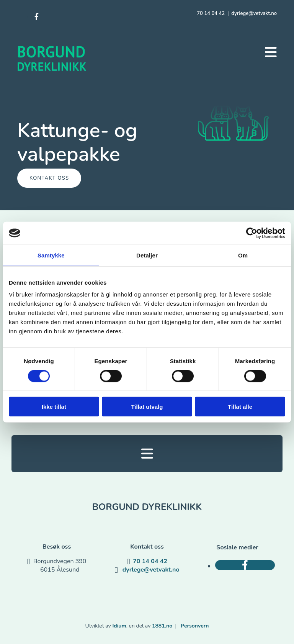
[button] (271, 52)
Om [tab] (243, 255)
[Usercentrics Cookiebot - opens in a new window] (252, 233)
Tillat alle (240, 407)
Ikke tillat (54, 407)
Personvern (195, 626)
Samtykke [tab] (51, 255)
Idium (119, 626)
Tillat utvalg (147, 407)
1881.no (162, 626)
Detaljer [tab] (147, 255)
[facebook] (37, 17)
